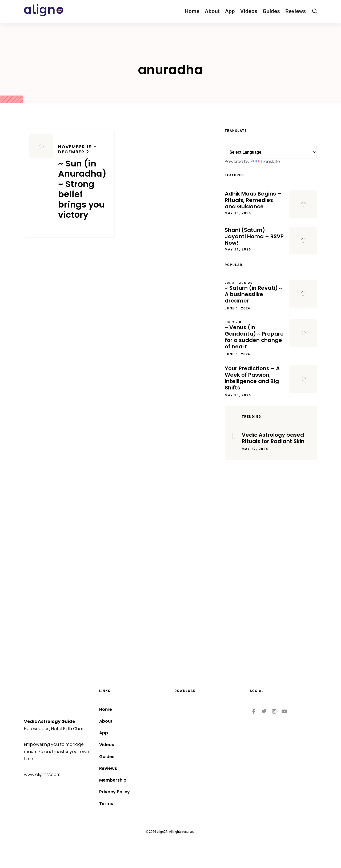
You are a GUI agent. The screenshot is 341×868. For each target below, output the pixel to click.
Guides (271, 11)
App (230, 11)
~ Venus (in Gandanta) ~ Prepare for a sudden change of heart (254, 335)
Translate (265, 162)
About (212, 11)
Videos (249, 11)
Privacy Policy (115, 792)
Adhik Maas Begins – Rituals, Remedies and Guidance (253, 200)
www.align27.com (42, 775)
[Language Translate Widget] (271, 152)
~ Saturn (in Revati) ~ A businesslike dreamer (254, 293)
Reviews (296, 11)
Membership (113, 780)
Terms (106, 804)
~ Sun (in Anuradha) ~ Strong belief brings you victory (83, 182)
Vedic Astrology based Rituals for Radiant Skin (273, 438)
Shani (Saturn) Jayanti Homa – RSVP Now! (254, 236)
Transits (68, 137)
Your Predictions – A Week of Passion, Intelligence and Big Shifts (252, 378)
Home (192, 11)
